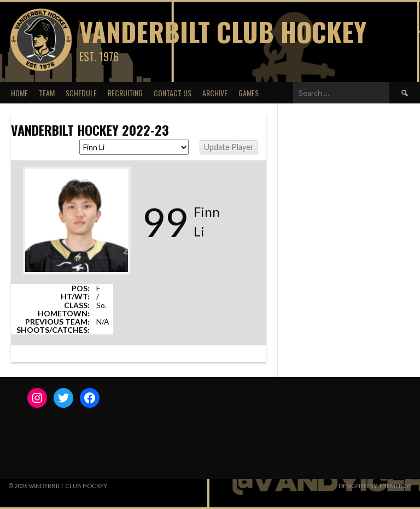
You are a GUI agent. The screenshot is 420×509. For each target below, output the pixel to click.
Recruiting (125, 93)
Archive (215, 93)
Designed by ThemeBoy (375, 486)
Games (249, 93)
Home (19, 93)
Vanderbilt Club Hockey (223, 31)
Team (47, 93)
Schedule (81, 93)
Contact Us (173, 93)
